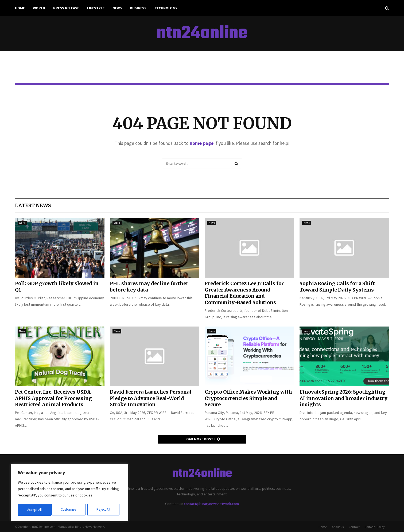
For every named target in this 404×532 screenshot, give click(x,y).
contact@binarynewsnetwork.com (211, 504)
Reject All (70, 510)
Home (20, 8)
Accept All (104, 510)
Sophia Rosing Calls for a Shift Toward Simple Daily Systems (337, 286)
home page (202, 143)
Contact (354, 527)
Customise (35, 510)
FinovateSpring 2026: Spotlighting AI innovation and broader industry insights (343, 398)
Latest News (33, 205)
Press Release (66, 8)
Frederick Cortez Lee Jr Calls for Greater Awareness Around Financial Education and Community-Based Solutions (244, 293)
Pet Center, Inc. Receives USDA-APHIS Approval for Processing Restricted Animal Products (54, 398)
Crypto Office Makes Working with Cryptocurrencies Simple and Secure (248, 398)
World (39, 8)
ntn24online (202, 34)
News (117, 8)
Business (138, 8)
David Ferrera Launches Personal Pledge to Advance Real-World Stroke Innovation (151, 398)
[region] (69, 493)
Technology (166, 8)
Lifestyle (96, 8)
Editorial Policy (375, 527)
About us (338, 527)
